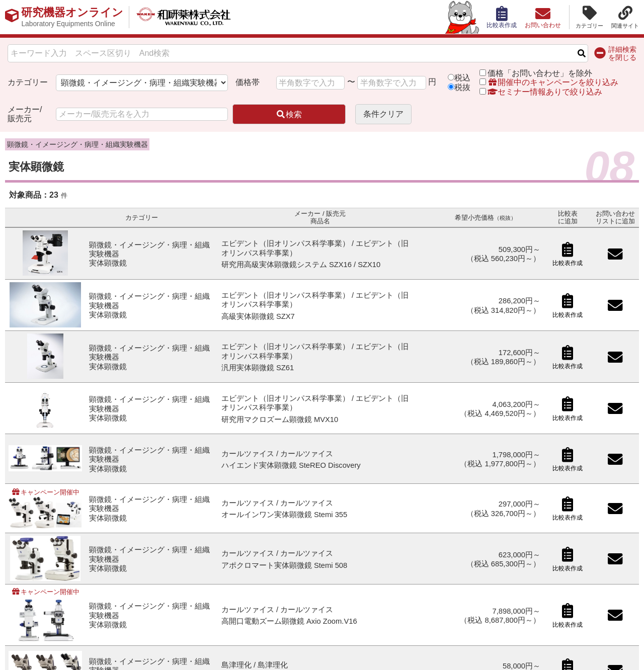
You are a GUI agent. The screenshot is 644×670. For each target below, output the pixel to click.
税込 (462, 78)
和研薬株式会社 (184, 17)
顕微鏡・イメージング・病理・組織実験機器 (77, 144)
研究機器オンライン (72, 17)
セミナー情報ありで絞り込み (541, 92)
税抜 (462, 87)
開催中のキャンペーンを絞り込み (553, 82)
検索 (289, 114)
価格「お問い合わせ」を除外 (540, 73)
